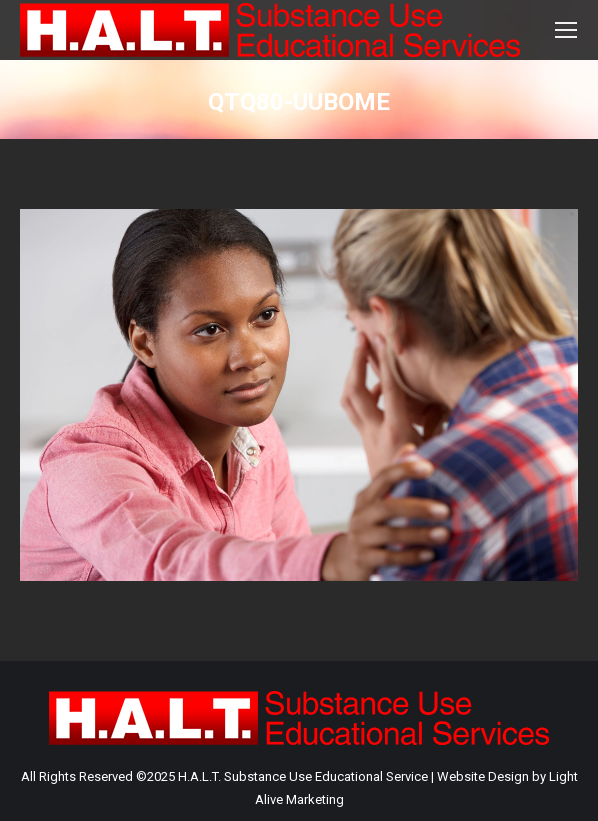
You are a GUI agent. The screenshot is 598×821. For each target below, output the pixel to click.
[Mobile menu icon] (566, 30)
